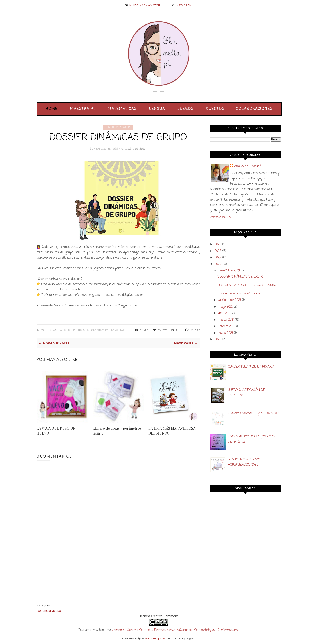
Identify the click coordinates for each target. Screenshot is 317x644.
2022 (218, 258)
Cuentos (215, 109)
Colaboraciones (254, 109)
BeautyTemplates (155, 638)
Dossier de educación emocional (239, 294)
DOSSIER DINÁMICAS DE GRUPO (240, 277)
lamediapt (119, 330)
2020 (218, 339)
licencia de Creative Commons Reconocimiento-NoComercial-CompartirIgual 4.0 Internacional (175, 630)
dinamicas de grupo (118, 127)
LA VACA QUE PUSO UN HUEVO (56, 431)
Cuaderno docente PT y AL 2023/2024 (254, 413)
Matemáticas (122, 109)
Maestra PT (83, 109)
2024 (218, 244)
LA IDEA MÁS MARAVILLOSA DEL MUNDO (172, 431)
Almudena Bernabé (106, 149)
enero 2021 (226, 333)
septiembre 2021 (230, 300)
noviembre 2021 (229, 271)
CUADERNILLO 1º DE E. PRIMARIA (251, 367)
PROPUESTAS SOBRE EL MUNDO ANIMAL (247, 285)
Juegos (186, 109)
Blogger (190, 638)
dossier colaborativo (94, 330)
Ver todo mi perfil (222, 217)
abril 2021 (225, 313)
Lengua (157, 109)
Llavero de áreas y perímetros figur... (117, 431)
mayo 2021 (225, 307)
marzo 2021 (226, 320)
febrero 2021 (227, 326)
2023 (218, 251)
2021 (218, 264)
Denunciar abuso (49, 611)
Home (52, 109)
